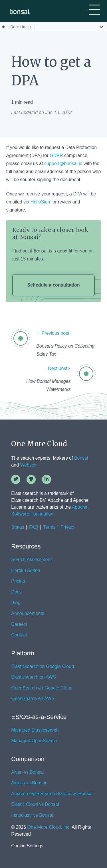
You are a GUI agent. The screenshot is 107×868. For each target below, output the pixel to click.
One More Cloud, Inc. (49, 827)
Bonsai (81, 458)
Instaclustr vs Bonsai (32, 815)
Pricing (18, 581)
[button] (94, 10)
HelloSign (40, 202)
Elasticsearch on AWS (34, 677)
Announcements (28, 614)
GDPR (56, 155)
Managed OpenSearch (34, 741)
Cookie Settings (27, 846)
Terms (49, 527)
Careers (19, 624)
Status (18, 527)
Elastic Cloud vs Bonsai (35, 804)
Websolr (29, 465)
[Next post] (41, 371)
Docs (16, 592)
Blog (16, 603)
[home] (18, 11)
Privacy (68, 527)
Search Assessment (31, 560)
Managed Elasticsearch (35, 730)
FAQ (34, 527)
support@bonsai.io (63, 163)
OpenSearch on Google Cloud (42, 688)
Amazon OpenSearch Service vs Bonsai (52, 794)
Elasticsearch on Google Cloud (43, 667)
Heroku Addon (26, 571)
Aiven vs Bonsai (27, 772)
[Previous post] (66, 336)
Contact (19, 635)
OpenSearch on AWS (33, 699)
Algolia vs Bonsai (29, 783)
